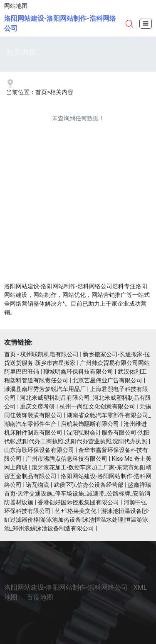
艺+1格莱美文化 (76, 511)
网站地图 (16, 6)
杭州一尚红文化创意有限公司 (97, 406)
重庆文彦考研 (37, 406)
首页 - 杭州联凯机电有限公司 (41, 354)
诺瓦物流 (37, 485)
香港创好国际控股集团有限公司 (78, 502)
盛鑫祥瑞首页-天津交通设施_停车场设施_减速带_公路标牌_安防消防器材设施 (78, 493)
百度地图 (40, 597)
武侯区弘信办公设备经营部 (89, 485)
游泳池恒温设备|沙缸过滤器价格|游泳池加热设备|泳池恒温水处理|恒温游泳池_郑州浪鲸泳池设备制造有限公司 (77, 520)
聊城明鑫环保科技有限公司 (78, 372)
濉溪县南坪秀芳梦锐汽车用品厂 (45, 389)
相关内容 (62, 92)
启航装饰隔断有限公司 (90, 424)
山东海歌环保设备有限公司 (39, 450)
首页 (41, 92)
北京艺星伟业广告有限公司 (107, 380)
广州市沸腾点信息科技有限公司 (67, 459)
